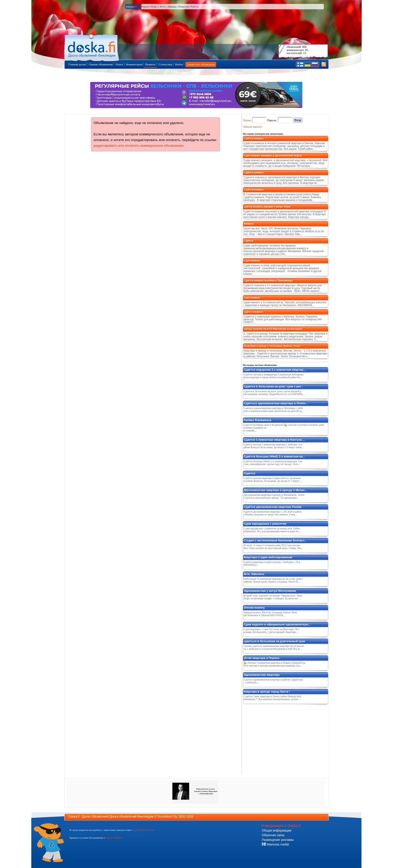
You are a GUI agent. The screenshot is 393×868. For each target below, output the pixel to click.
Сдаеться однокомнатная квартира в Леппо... (276, 403)
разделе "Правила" (114, 838)
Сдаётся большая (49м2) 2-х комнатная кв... (274, 456)
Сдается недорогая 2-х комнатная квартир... (275, 370)
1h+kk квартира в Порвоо (262, 658)
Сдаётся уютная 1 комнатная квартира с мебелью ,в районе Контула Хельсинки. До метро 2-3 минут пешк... (274, 446)
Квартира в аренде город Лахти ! (267, 692)
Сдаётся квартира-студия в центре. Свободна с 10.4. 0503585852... (272, 563)
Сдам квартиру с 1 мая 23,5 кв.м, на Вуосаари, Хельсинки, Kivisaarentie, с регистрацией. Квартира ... (272, 631)
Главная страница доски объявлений (92, 47)
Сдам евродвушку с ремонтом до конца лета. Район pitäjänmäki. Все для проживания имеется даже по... (272, 530)
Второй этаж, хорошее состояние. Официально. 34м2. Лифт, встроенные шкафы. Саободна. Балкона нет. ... (273, 597)
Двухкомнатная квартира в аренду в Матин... (275, 490)
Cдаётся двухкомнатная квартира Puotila (273, 507)
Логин (247, 120)
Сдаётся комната (254, 138)
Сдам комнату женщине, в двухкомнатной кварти (273, 155)
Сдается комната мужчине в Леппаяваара (268, 280)
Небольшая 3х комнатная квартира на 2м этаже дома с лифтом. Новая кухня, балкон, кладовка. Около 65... (273, 580)
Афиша (172, 6)
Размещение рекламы (278, 840)
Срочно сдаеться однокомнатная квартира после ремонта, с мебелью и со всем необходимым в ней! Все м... (274, 647)
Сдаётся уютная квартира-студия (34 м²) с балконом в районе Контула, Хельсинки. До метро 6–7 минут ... (273, 479)
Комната (249, 224)
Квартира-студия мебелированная (268, 557)
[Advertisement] (282, 738)
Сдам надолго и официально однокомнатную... (277, 624)
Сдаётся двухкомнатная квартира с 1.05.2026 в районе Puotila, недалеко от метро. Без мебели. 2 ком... (273, 513)
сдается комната (253, 312)
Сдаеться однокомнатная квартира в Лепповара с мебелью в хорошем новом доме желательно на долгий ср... (274, 409)
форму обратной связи (143, 830)
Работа (195, 6)
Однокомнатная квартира (262, 675)
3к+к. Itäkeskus (254, 574)
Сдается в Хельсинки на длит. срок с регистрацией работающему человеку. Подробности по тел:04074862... (274, 393)
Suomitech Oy (167, 817)
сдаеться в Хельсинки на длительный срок (274, 641)
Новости (184, 6)
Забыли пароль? (253, 127)
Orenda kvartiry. (255, 608)
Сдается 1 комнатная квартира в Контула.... (274, 440)
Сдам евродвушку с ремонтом (265, 524)
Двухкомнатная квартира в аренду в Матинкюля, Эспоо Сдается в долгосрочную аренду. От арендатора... (274, 496)
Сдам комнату (252, 261)
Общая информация (277, 831)
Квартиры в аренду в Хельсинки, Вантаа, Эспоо (272, 346)
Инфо (154, 6)
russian (132, 6)
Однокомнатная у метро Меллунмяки (270, 591)
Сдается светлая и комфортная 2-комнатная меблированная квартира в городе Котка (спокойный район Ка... (274, 376)
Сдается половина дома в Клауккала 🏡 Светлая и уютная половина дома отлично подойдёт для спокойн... (284, 428)
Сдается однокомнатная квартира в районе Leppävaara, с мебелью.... (273, 681)
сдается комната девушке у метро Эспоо (267, 207)
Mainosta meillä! (276, 844)
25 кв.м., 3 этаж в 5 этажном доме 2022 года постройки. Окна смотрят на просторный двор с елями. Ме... (273, 547)
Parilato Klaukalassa (258, 420)
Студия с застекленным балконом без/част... (275, 540)
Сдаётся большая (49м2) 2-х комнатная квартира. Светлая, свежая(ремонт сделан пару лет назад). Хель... (273, 463)
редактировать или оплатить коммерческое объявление (139, 146)
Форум (144, 6)
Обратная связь (273, 835)
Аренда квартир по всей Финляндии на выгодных (273, 329)
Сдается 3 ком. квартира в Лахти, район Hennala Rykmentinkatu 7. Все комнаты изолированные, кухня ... (273, 698)
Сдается (249, 241)
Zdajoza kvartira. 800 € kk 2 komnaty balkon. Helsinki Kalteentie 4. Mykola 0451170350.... (270, 614)
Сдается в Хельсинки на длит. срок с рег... (273, 386)
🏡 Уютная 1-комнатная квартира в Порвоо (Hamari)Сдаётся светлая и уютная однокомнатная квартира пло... (275, 664)
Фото (162, 6)
